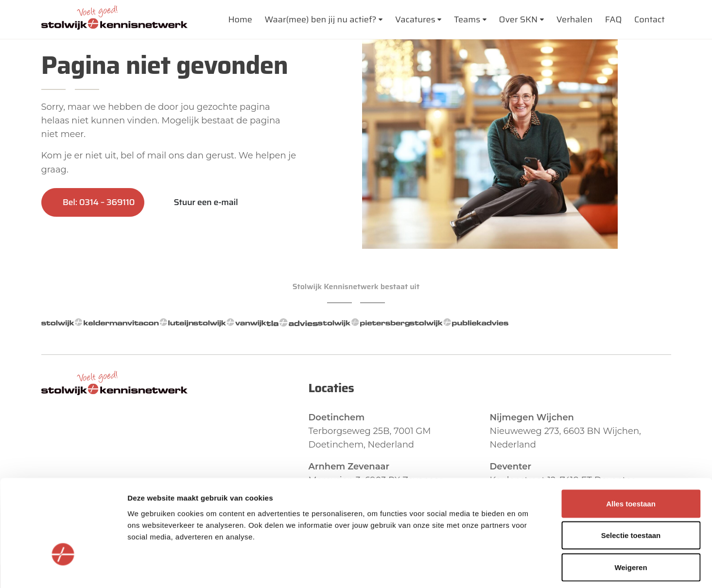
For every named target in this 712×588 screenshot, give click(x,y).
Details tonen (525, 569)
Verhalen (575, 19)
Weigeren (631, 524)
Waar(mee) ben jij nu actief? (320, 19)
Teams (467, 19)
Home (240, 19)
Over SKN (519, 19)
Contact (650, 19)
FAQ (614, 19)
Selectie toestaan (631, 493)
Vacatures (415, 19)
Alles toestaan (631, 460)
